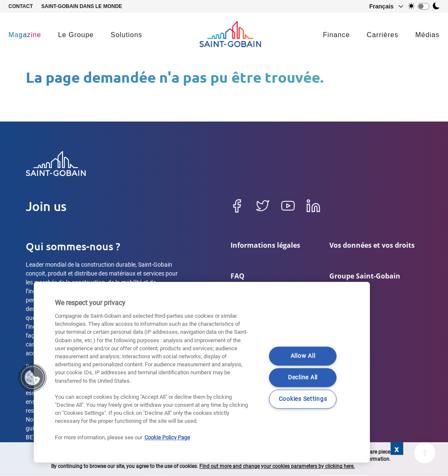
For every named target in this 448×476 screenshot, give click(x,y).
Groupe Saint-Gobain (365, 277)
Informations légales (265, 245)
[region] (202, 372)
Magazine (25, 35)
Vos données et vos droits (372, 245)
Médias (427, 35)
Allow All (303, 356)
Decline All (303, 378)
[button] (382, 6)
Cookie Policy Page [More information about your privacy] (167, 437)
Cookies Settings (303, 399)
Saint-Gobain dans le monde (82, 6)
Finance (337, 35)
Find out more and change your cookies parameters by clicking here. (277, 466)
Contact (21, 6)
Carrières (383, 35)
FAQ (238, 277)
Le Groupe (76, 35)
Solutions (126, 35)
